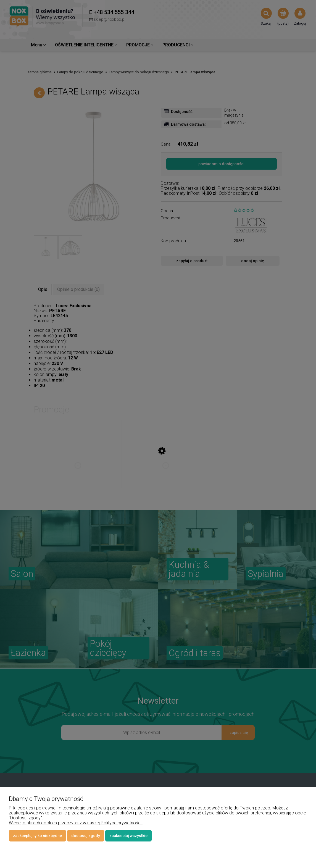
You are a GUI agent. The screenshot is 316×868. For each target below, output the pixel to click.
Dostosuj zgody (86, 836)
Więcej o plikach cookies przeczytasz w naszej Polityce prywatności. (76, 823)
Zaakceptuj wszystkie (128, 836)
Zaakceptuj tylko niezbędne (37, 836)
